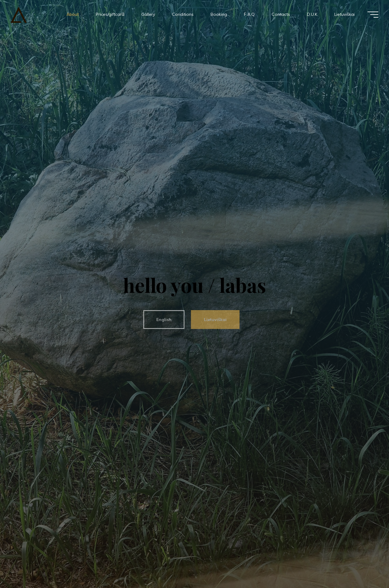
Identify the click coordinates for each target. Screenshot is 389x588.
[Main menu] (373, 15)
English (161, 320)
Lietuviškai (213, 320)
